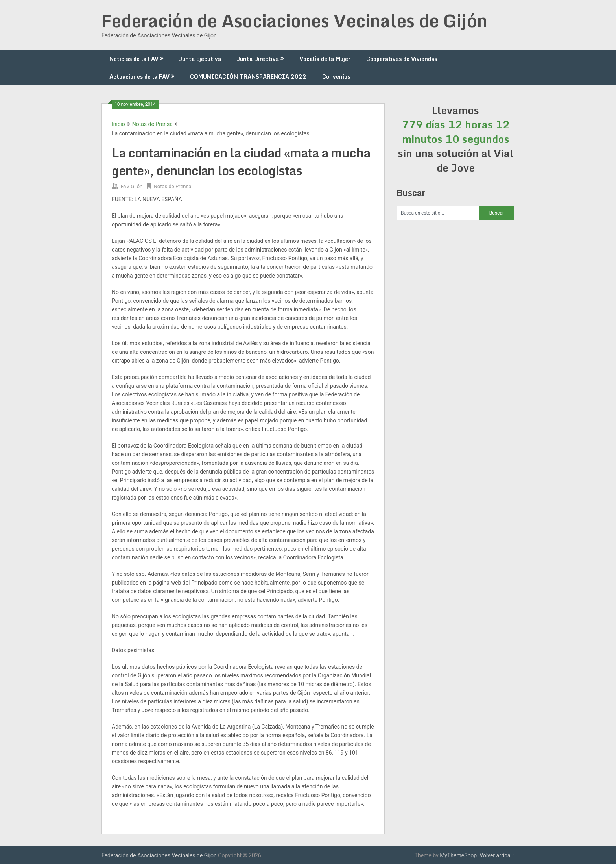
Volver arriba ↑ (497, 855)
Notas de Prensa (152, 124)
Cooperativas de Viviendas (402, 59)
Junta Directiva (258, 59)
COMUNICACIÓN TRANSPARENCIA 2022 (248, 77)
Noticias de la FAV (134, 59)
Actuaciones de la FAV (139, 77)
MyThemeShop (458, 855)
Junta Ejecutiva (200, 59)
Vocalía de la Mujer (325, 59)
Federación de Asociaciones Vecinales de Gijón (294, 20)
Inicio (118, 124)
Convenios (336, 77)
